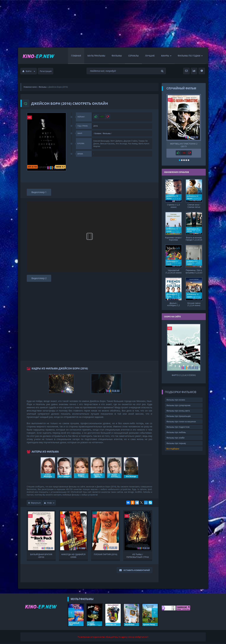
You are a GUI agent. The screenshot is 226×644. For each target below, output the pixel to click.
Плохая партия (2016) (105, 554)
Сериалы (133, 56)
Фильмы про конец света (178, 410)
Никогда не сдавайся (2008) (73, 555)
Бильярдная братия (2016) (41, 555)
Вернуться (34, 503)
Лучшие (150, 56)
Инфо (49, 503)
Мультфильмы (96, 56)
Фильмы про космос (176, 400)
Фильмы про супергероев (178, 405)
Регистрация (46, 71)
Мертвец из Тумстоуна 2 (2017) (184, 145)
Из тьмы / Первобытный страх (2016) (138, 555)
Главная (76, 56)
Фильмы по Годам (190, 56)
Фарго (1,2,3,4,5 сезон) (184, 375)
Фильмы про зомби (175, 438)
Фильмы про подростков (178, 427)
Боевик (98, 133)
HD (30, 117)
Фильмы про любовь (176, 432)
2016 (95, 126)
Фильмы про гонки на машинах (181, 421)
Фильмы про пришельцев (178, 416)
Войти (29, 71)
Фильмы (117, 56)
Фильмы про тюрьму (176, 443)
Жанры (166, 56)
